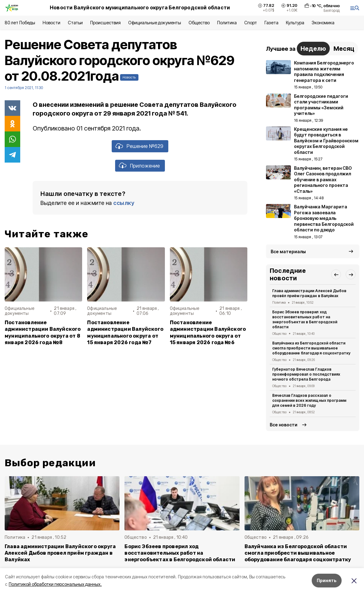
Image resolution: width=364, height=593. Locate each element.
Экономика (323, 23)
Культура (295, 23)
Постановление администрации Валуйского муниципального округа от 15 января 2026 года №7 (125, 332)
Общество (199, 23)
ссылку (124, 203)
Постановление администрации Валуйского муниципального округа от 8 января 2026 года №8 (43, 332)
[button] (336, 274)
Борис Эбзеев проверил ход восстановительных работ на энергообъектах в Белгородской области (305, 319)
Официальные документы (155, 23)
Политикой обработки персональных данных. (55, 584)
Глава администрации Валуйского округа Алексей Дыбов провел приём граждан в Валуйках (60, 553)
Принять (327, 580)
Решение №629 (145, 146)
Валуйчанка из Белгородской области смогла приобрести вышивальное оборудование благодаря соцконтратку (311, 348)
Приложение (145, 166)
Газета (271, 23)
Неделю (313, 49)
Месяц (344, 49)
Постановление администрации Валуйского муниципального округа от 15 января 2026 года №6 (208, 332)
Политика (227, 23)
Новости (51, 23)
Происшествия (105, 23)
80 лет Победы (20, 23)
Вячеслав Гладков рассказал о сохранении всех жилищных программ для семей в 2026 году (309, 400)
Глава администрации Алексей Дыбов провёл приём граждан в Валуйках (309, 293)
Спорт (251, 23)
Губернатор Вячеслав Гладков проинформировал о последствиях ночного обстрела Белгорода (306, 374)
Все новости (284, 425)
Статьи (75, 23)
